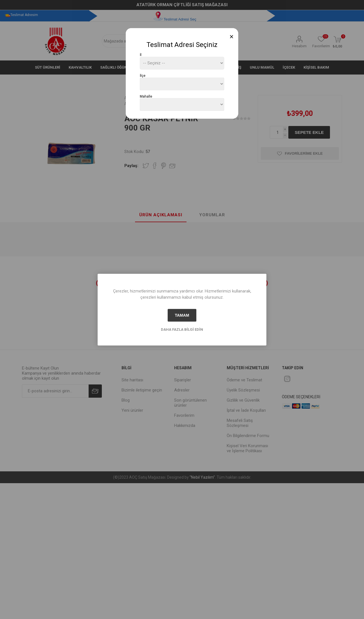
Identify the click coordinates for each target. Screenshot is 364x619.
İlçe (143, 76)
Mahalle (146, 96)
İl (141, 55)
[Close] (232, 37)
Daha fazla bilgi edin (182, 329)
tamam (182, 315)
